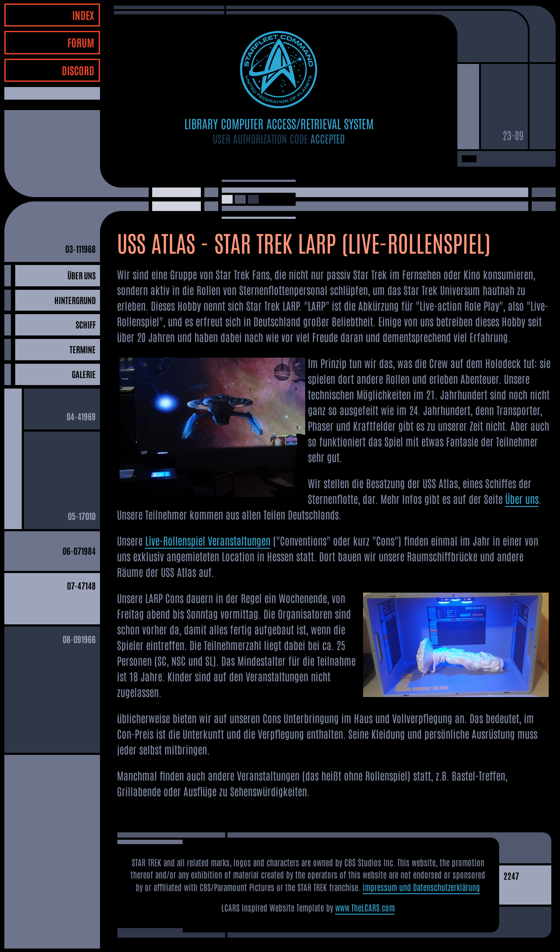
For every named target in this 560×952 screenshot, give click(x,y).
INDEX (83, 15)
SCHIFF (86, 324)
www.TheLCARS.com (365, 907)
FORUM (81, 42)
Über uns (522, 498)
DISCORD (78, 70)
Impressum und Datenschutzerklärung (421, 887)
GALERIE (84, 374)
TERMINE (83, 349)
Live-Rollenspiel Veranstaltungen (208, 540)
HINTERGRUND (75, 300)
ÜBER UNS (82, 275)
